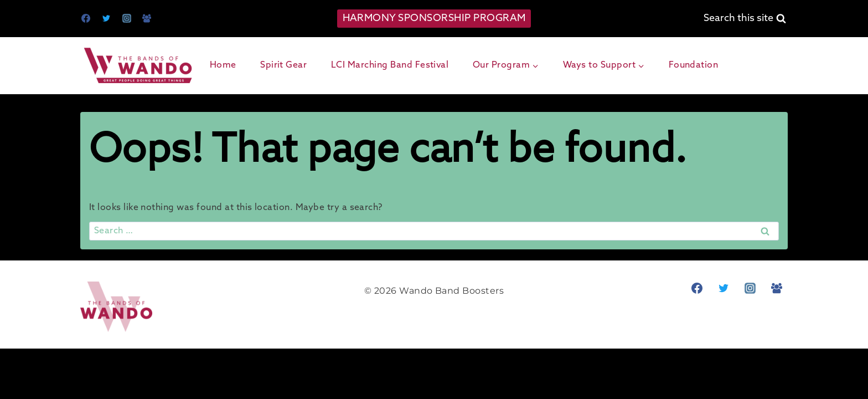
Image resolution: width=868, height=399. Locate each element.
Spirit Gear (283, 65)
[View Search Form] (745, 19)
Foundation (694, 65)
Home (223, 65)
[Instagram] (127, 18)
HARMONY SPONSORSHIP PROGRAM (434, 18)
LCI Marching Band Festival (390, 65)
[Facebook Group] (147, 18)
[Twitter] (106, 18)
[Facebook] (86, 18)
